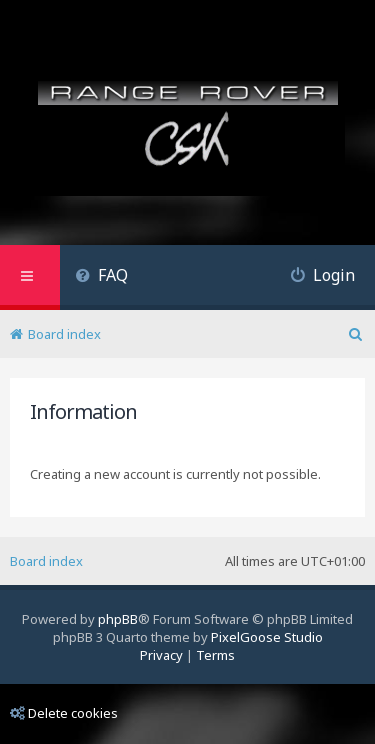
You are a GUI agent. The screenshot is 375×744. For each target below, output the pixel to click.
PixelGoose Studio (267, 637)
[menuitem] (101, 277)
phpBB (118, 619)
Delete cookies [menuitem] (64, 713)
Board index (46, 561)
